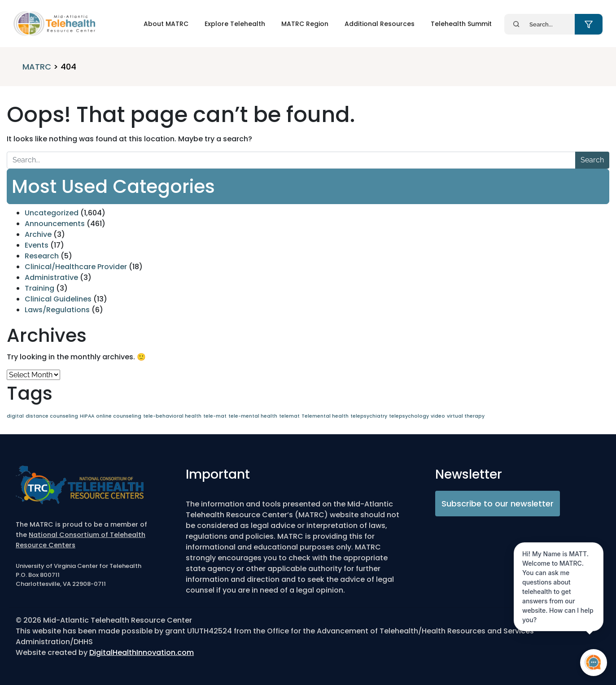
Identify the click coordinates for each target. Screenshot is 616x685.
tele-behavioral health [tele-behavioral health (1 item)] (172, 416)
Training (39, 288)
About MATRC (166, 24)
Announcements (55, 224)
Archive (38, 234)
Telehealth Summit (461, 24)
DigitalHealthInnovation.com (142, 652)
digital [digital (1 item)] (15, 416)
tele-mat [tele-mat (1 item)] (215, 416)
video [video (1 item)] (438, 416)
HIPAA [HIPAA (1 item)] (87, 416)
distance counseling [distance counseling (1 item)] (52, 416)
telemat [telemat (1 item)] (289, 416)
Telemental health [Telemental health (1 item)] (325, 416)
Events (37, 245)
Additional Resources (380, 24)
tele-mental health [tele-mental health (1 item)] (253, 416)
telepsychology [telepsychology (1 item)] (409, 416)
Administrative (51, 277)
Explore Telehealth (235, 24)
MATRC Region (305, 24)
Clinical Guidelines (58, 299)
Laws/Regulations (57, 310)
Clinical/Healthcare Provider (76, 267)
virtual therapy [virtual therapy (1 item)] (466, 416)
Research (42, 256)
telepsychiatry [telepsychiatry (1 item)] (369, 416)
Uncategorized (52, 213)
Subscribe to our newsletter (498, 504)
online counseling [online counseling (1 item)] (119, 416)
